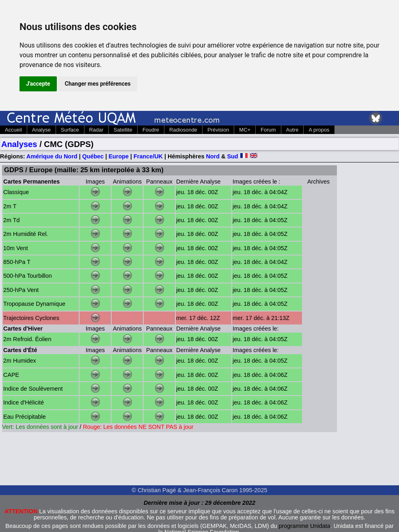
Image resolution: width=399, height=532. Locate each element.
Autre (292, 130)
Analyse (41, 130)
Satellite (123, 130)
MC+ (245, 130)
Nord (213, 156)
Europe (119, 156)
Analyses (19, 144)
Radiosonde (183, 130)
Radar (96, 130)
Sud (232, 156)
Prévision (218, 130)
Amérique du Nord (52, 156)
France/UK (148, 156)
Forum (268, 130)
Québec (93, 156)
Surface (70, 130)
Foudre (151, 130)
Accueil (13, 130)
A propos (319, 130)
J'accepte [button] (38, 84)
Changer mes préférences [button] (98, 84)
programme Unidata (305, 526)
